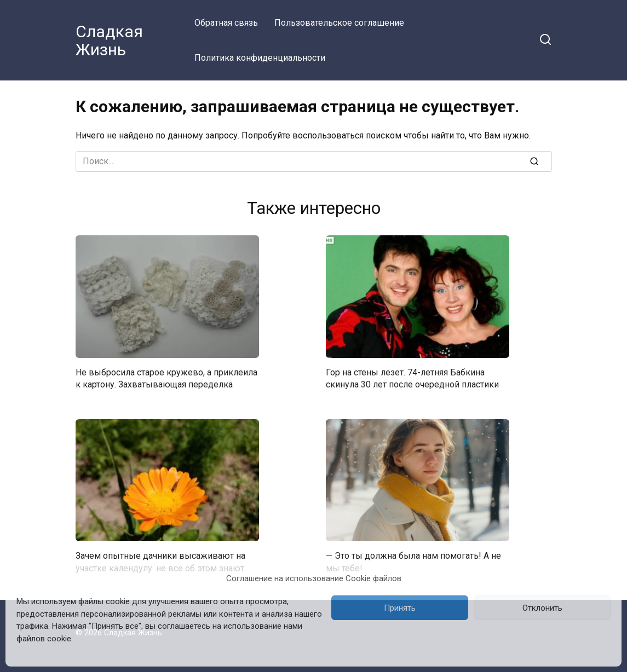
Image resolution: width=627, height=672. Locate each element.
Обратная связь (226, 23)
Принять (400, 608)
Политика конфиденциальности (260, 58)
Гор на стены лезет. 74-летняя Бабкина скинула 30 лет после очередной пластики (412, 378)
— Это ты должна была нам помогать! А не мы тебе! (413, 562)
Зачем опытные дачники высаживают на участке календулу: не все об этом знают (160, 562)
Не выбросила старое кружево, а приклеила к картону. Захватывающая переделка (166, 378)
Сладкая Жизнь (109, 40)
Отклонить (542, 608)
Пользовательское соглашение (339, 23)
